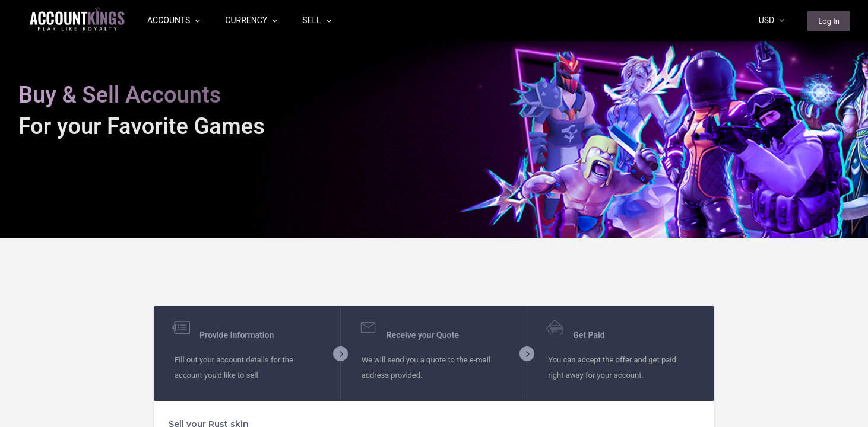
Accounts (174, 20)
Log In (829, 21)
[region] (434, 213)
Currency (251, 20)
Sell (316, 20)
